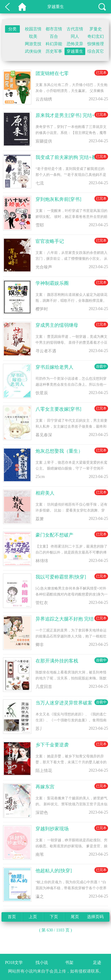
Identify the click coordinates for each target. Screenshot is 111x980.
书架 (69, 963)
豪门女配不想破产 (54, 535)
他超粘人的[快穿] (54, 871)
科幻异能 (54, 44)
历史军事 (54, 51)
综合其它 (96, 51)
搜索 (102, 7)
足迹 (97, 963)
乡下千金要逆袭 (52, 745)
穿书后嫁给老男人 (54, 367)
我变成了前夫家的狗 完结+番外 (68, 157)
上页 (33, 917)
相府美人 (45, 493)
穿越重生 (75, 51)
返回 (7, 7)
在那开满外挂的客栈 (57, 661)
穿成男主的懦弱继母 (57, 325)
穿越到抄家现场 (52, 829)
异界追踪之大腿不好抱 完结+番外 (71, 619)
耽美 (33, 36)
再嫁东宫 (45, 787)
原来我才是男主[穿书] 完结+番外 (70, 115)
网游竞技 (33, 44)
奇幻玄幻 (96, 36)
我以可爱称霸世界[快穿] (61, 577)
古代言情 (75, 29)
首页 (12, 917)
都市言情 (54, 29)
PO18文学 (22, 7)
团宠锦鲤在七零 (52, 73)
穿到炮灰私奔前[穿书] (58, 199)
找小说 (42, 963)
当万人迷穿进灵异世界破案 (64, 703)
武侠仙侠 (33, 51)
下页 (54, 917)
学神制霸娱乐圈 (52, 283)
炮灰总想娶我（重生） (59, 451)
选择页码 (95, 917)
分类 (12, 29)
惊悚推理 (96, 44)
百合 (54, 36)
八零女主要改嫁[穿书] (58, 409)
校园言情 (33, 29)
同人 (75, 36)
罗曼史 (96, 29)
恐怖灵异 (75, 44)
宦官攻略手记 (50, 241)
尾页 (75, 917)
